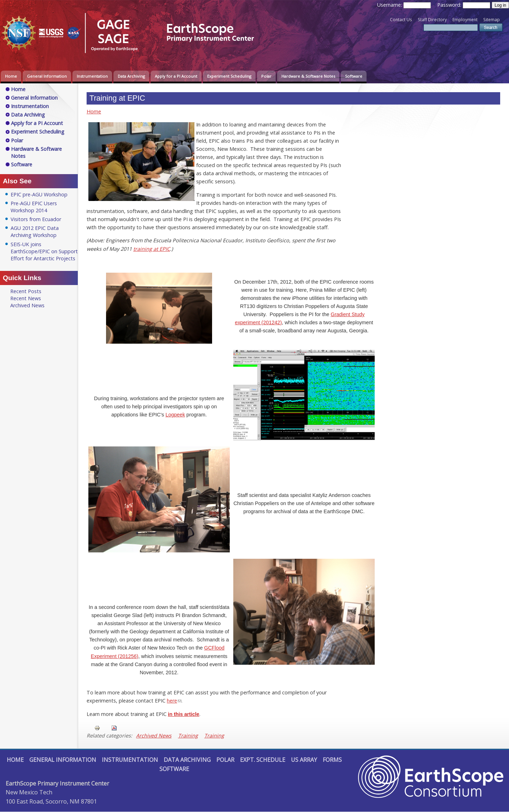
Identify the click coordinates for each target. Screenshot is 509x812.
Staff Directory (432, 20)
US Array (304, 760)
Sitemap (492, 20)
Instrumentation (92, 76)
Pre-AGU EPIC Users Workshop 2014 (34, 207)
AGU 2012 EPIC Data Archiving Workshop (35, 232)
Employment (465, 20)
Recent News (26, 298)
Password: (450, 5)
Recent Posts (26, 291)
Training (188, 736)
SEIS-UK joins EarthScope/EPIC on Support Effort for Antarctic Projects (44, 251)
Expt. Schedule (263, 760)
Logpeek (175, 415)
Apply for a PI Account (176, 76)
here (172, 701)
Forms (332, 760)
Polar (266, 76)
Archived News (154, 736)
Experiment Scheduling (229, 76)
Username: (390, 5)
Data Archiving (131, 76)
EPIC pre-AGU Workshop (39, 194)
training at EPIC (152, 249)
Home (11, 76)
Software (354, 76)
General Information (47, 76)
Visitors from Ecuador (36, 219)
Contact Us (401, 20)
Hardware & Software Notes (308, 76)
